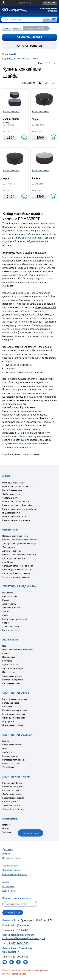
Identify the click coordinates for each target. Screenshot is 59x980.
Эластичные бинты (11, 608)
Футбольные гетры (11, 665)
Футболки (7, 752)
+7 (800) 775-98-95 (24, 3)
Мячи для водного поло (14, 517)
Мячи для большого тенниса (16, 520)
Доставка (7, 849)
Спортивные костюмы (13, 745)
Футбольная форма (12, 794)
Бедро (6, 623)
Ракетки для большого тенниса (17, 570)
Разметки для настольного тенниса (19, 555)
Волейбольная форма (13, 787)
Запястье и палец (11, 626)
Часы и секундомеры (13, 668)
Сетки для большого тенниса (16, 573)
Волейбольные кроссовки (15, 710)
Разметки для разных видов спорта (20, 540)
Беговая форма (10, 802)
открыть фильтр (29, 37)
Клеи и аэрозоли (10, 630)
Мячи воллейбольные (13, 483)
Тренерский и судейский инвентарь (19, 543)
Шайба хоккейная (11, 111)
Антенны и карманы (12, 551)
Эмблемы (7, 832)
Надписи (6, 825)
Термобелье (8, 767)
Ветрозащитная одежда (14, 760)
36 (53, 83)
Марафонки (8, 722)
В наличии (8, 54)
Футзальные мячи (11, 498)
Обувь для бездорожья (14, 718)
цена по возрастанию (26, 58)
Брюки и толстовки (11, 763)
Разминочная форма (12, 783)
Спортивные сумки (11, 683)
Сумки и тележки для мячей (16, 577)
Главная (7, 28)
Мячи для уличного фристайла (17, 505)
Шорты (6, 741)
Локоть (6, 611)
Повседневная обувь (13, 725)
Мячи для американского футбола (19, 509)
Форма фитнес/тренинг (14, 809)
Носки (5, 646)
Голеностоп (8, 593)
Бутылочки (7, 661)
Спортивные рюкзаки (12, 676)
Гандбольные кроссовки (14, 714)
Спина (5, 615)
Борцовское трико (11, 790)
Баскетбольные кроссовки (15, 699)
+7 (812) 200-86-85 (18, 957)
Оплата (6, 854)
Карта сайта (9, 891)
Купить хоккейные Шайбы (34, 28)
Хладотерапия (9, 604)
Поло (5, 748)
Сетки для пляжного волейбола (18, 566)
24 (47, 83)
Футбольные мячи (11, 494)
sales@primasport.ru (22, 925)
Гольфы (6, 653)
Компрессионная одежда (15, 619)
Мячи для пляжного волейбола (17, 486)
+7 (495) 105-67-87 (18, 943)
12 (40, 83)
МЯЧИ (16, 28)
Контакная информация (15, 874)
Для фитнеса (9, 547)
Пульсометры (9, 672)
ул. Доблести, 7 (11, 952)
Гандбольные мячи (11, 513)
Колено (6, 600)
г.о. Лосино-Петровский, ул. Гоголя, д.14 (24, 938)
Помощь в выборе (11, 858)
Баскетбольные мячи (12, 490)
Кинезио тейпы (10, 596)
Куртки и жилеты (10, 756)
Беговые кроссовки (12, 703)
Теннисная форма (11, 805)
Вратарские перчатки (13, 680)
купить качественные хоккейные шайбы (35, 238)
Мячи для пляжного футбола (16, 501)
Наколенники (9, 657)
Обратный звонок (11, 870)
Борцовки (7, 707)
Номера (6, 828)
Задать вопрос (10, 866)
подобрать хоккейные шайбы (18, 436)
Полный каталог (30, 833)
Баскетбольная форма (13, 798)
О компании (8, 886)
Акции (6, 882)
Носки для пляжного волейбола (18, 650)
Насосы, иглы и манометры (15, 536)
